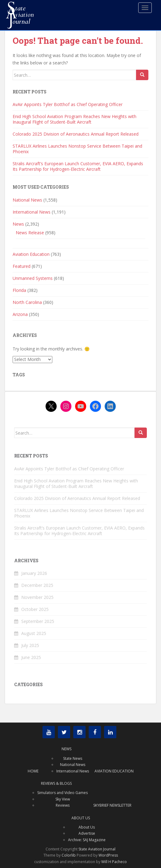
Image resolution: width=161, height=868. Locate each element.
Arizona (20, 314)
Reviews (63, 805)
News (18, 224)
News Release (30, 233)
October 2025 (35, 609)
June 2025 (31, 657)
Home (33, 771)
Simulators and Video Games (62, 793)
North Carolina (27, 302)
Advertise (87, 833)
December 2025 (37, 585)
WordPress (108, 855)
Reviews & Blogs (56, 783)
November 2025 (37, 597)
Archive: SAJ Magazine (87, 840)
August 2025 (34, 633)
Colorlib (69, 855)
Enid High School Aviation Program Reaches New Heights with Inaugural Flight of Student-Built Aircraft (74, 119)
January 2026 (34, 573)
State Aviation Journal (97, 849)
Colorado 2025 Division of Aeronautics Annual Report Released (76, 134)
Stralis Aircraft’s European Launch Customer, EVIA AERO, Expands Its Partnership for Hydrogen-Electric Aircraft (78, 166)
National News (27, 200)
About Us (81, 818)
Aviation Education (31, 254)
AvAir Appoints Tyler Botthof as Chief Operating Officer (68, 104)
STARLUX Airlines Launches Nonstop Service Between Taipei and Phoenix (77, 149)
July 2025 (30, 645)
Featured (22, 266)
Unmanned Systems (33, 278)
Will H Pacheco (114, 862)
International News (32, 212)
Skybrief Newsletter (112, 805)
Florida (19, 290)
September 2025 (38, 621)
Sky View (63, 799)
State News (73, 758)
